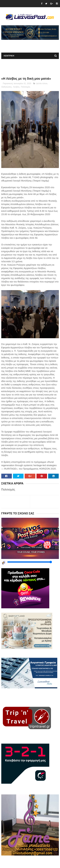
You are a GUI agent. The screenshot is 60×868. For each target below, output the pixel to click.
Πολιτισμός (26, 87)
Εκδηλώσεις (7, 87)
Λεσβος (16, 87)
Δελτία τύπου (42, 84)
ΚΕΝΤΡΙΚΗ (9, 56)
